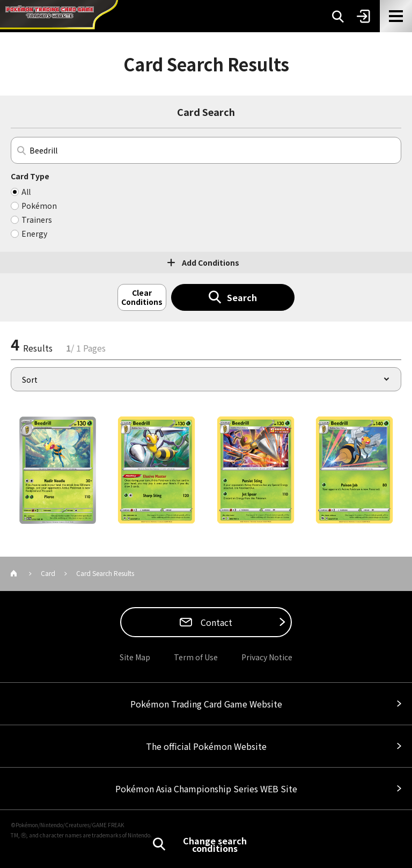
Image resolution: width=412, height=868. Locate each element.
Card (48, 573)
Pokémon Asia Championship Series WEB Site (206, 789)
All (26, 192)
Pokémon (39, 206)
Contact (215, 622)
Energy (34, 234)
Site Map (135, 657)
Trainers (37, 220)
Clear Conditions (142, 297)
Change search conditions (215, 844)
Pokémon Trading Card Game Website (206, 704)
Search (242, 297)
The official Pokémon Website (206, 746)
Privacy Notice (267, 657)
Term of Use (196, 657)
